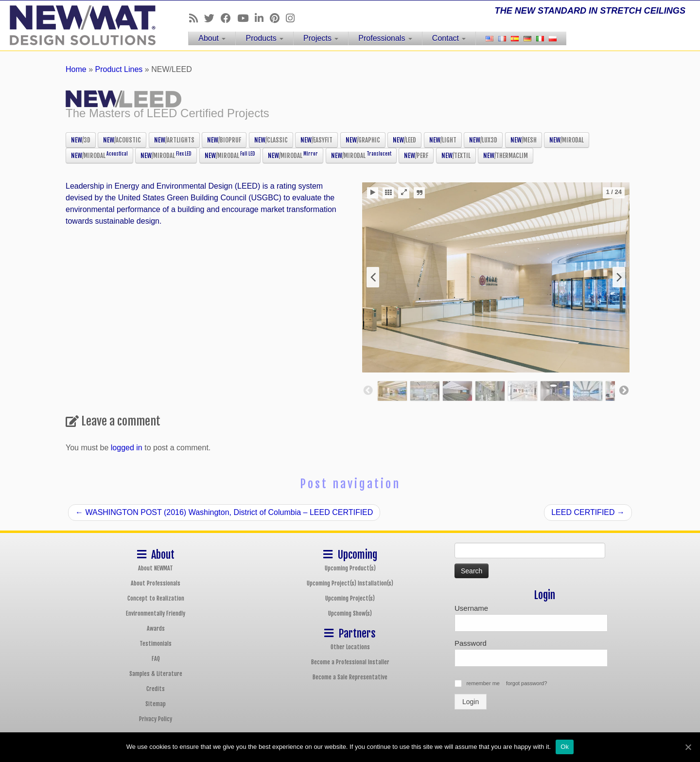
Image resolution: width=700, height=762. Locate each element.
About (212, 38)
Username (471, 608)
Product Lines (119, 69)
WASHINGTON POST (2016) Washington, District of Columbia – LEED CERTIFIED (224, 512)
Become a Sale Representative (350, 677)
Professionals (385, 38)
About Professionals (156, 583)
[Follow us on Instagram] (293, 18)
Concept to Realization (156, 598)
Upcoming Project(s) (350, 598)
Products (264, 38)
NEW (81, 140)
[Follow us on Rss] (197, 18)
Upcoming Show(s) (350, 613)
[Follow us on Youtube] (246, 18)
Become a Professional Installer (350, 662)
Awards (156, 629)
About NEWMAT (156, 568)
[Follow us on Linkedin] (262, 18)
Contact (449, 38)
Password (471, 643)
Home (76, 69)
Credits (156, 689)
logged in (127, 448)
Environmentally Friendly (156, 613)
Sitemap (156, 704)
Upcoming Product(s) (350, 568)
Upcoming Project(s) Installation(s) (350, 583)
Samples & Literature (156, 674)
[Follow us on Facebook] (229, 18)
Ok (565, 747)
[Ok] (688, 747)
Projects (321, 38)
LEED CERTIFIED (588, 512)
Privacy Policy (156, 719)
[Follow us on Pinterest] (278, 18)
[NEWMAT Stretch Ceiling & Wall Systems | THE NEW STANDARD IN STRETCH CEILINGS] (81, 25)
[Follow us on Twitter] (212, 18)
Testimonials (156, 644)
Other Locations (350, 647)
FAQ (156, 659)
